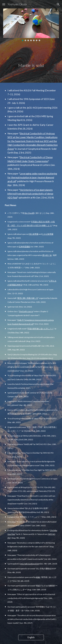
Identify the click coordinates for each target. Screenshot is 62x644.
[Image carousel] (31, 25)
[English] (31, 637)
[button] (4, 4)
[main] (31, 59)
